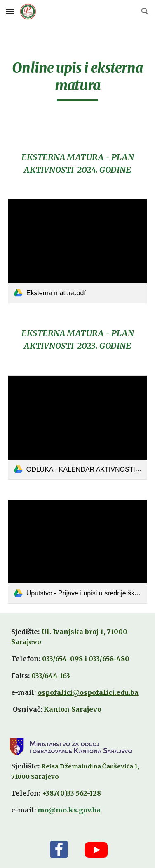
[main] (78, 80)
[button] (10, 11)
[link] (78, 251)
